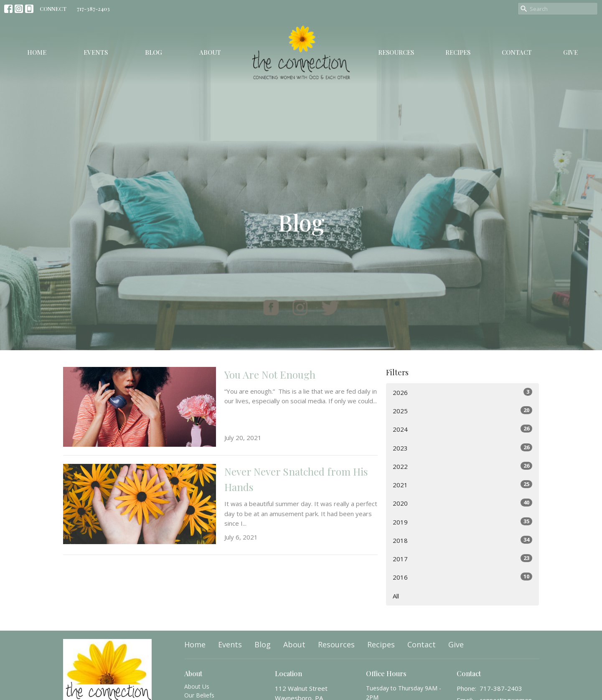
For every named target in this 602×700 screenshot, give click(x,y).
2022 (463, 466)
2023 (463, 448)
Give (570, 52)
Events (96, 52)
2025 (463, 411)
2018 (463, 540)
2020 (463, 503)
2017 (463, 559)
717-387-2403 (93, 9)
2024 (463, 429)
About (210, 52)
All (396, 596)
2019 (463, 522)
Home (37, 52)
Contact (517, 52)
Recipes (458, 52)
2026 (463, 392)
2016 (463, 577)
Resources (396, 52)
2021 (463, 485)
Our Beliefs (199, 695)
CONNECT (53, 9)
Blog (154, 52)
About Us (197, 686)
